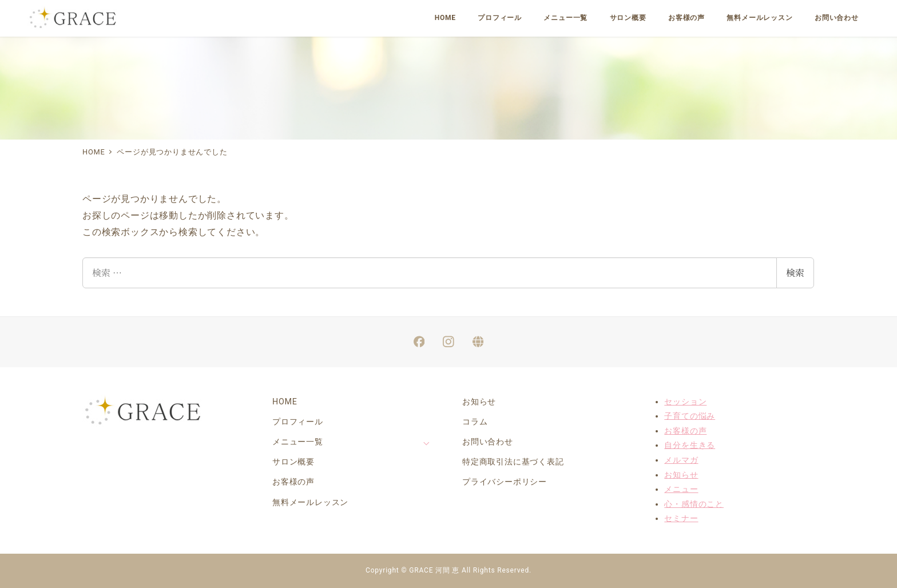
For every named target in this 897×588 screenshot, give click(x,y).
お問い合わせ (488, 442)
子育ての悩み (690, 416)
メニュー (681, 489)
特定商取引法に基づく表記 (513, 462)
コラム (475, 422)
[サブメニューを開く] (426, 442)
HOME (285, 402)
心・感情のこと (694, 504)
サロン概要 (293, 462)
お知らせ (479, 402)
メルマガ (681, 460)
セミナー (681, 518)
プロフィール (298, 422)
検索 (795, 273)
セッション (685, 402)
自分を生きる (690, 445)
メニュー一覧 (298, 442)
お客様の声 (293, 482)
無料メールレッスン (310, 502)
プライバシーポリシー (505, 482)
